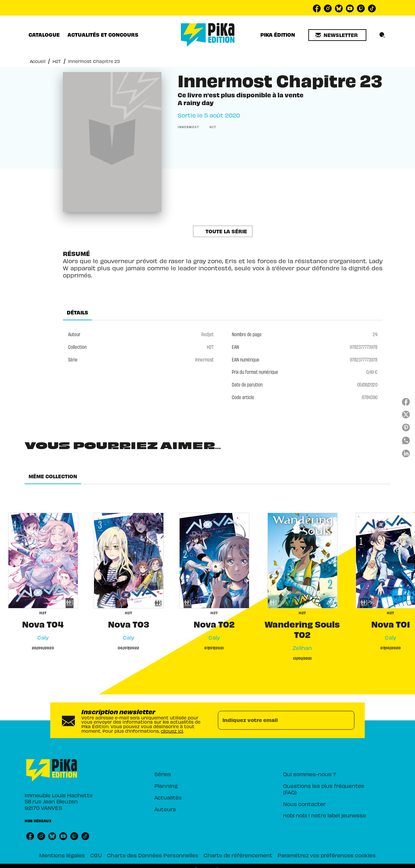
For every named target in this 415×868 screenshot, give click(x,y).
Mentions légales (62, 855)
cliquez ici (172, 731)
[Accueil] (208, 35)
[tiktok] (372, 8)
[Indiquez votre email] (278, 720)
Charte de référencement (238, 855)
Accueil (38, 61)
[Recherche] (382, 35)
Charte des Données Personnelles (153, 855)
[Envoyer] (347, 720)
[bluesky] (339, 8)
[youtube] (350, 8)
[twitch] (361, 8)
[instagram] (328, 8)
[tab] (44, 35)
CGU (96, 855)
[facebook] (317, 8)
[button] (337, 35)
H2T (57, 61)
